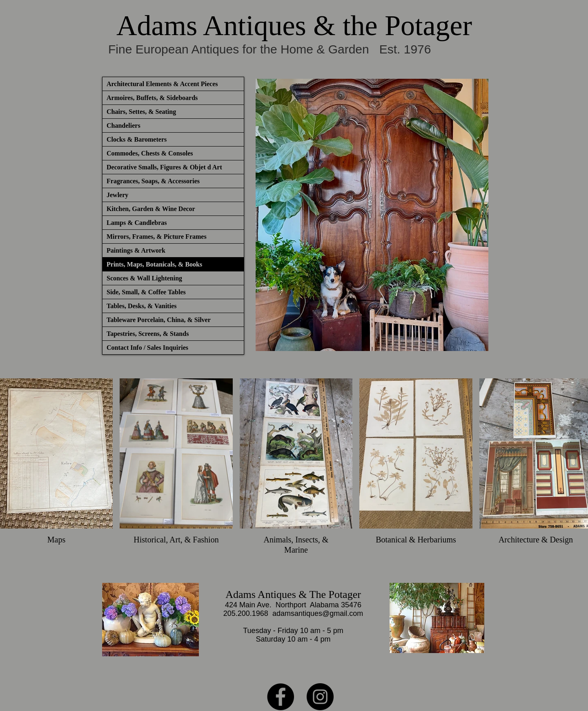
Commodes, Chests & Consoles (150, 153)
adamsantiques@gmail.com (318, 613)
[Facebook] (281, 697)
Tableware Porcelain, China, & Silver (159, 320)
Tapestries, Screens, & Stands (148, 334)
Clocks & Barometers (137, 139)
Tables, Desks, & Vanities (141, 306)
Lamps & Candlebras (137, 223)
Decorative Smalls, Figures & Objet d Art (164, 167)
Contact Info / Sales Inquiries (147, 348)
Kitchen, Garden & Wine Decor (151, 209)
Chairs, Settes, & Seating (141, 112)
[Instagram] (320, 697)
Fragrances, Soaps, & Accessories (153, 181)
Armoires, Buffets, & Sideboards (152, 98)
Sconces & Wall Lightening (144, 278)
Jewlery (117, 195)
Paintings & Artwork (136, 250)
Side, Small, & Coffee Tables (146, 292)
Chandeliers (124, 126)
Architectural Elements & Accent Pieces (162, 84)
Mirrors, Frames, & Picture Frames (157, 237)
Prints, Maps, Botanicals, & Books (154, 264)
